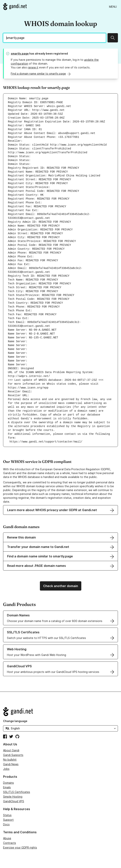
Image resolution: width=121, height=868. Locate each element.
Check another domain (61, 586)
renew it (33, 67)
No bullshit (10, 760)
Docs (6, 824)
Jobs (6, 769)
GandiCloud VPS (14, 801)
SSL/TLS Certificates (17, 792)
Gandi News (11, 764)
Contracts (10, 843)
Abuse (7, 838)
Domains (8, 783)
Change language (15, 721)
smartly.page (20, 54)
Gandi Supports (13, 755)
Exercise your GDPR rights (20, 847)
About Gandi (11, 750)
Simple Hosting (13, 797)
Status (7, 815)
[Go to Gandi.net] (15, 7)
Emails (7, 787)
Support (8, 820)
